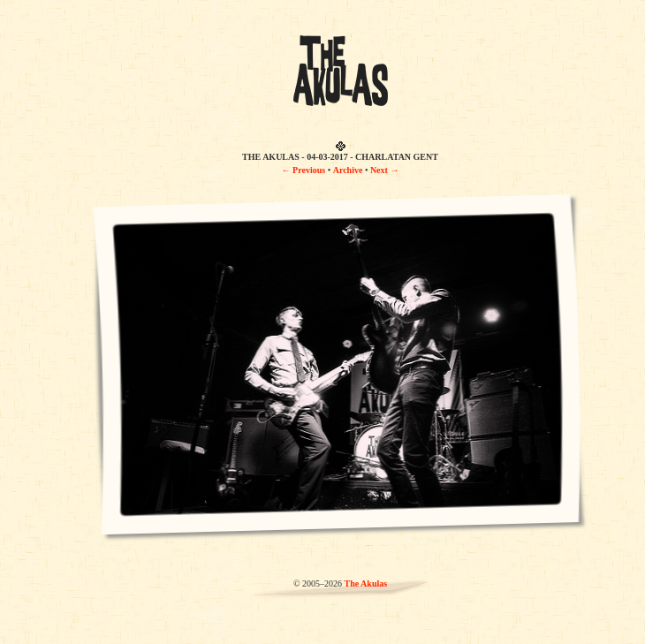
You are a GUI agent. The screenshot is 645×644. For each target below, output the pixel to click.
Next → (385, 170)
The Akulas (365, 583)
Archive (348, 170)
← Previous (304, 170)
